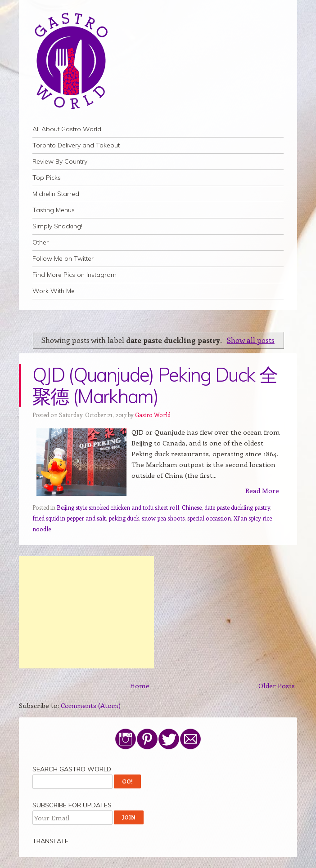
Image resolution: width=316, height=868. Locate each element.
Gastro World (153, 415)
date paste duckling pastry (237, 507)
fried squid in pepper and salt (69, 518)
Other (41, 242)
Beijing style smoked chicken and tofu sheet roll (118, 507)
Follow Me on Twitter (63, 258)
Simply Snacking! (57, 226)
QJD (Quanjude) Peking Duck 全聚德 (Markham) (155, 385)
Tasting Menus (54, 210)
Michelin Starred (56, 194)
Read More (262, 490)
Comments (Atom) (91, 705)
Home (140, 685)
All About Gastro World (67, 129)
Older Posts (277, 685)
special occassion (209, 518)
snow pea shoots (163, 518)
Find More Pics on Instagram (74, 275)
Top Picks (47, 178)
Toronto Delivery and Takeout (76, 145)
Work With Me (54, 291)
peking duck (124, 518)
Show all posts (251, 340)
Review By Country (60, 161)
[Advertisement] (86, 612)
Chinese (192, 507)
